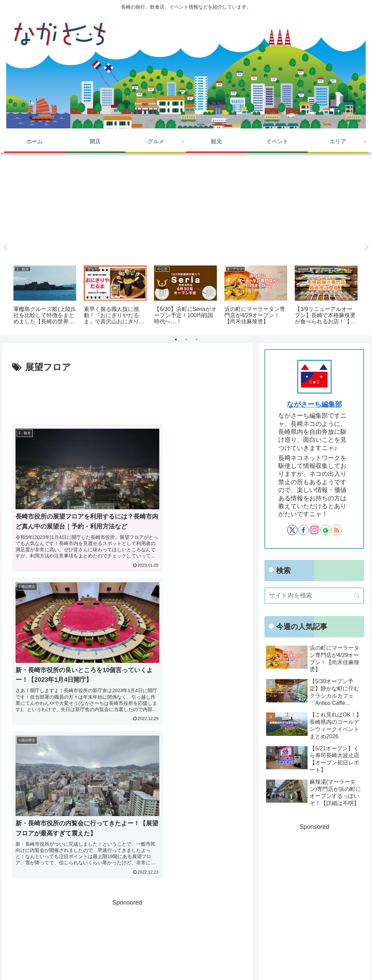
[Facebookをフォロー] (303, 530)
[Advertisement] (186, 208)
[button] (357, 595)
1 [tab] (176, 340)
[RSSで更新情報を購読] (336, 530)
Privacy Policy (324, 960)
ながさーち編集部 (314, 404)
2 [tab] (186, 340)
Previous (5, 247)
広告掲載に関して (282, 960)
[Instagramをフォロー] (314, 530)
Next (367, 247)
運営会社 (356, 960)
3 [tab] (197, 340)
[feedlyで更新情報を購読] (325, 530)
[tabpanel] (44, 296)
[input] (314, 596)
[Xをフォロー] (292, 530)
